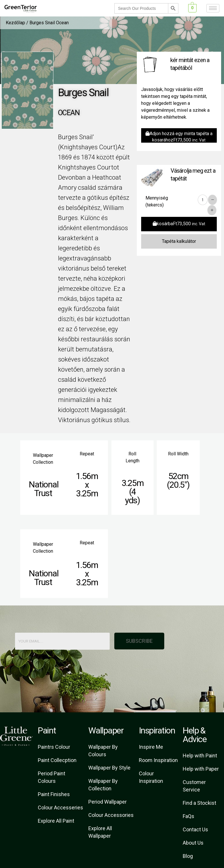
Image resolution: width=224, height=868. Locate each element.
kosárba (179, 224)
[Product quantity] (203, 200)
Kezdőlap (15, 23)
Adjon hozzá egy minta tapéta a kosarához (179, 137)
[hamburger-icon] (213, 8)
